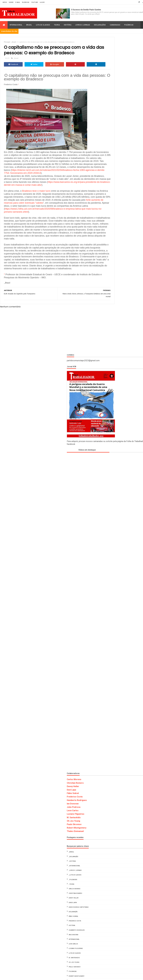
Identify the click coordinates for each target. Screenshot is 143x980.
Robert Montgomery (112, 512)
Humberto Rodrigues (112, 484)
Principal (7, 42)
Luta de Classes (43, 25)
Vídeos (106, 674)
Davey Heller (108, 470)
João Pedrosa (109, 491)
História (68, 25)
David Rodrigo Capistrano (114, 591)
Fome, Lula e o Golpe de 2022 (129, 887)
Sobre (11, 2)
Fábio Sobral (108, 477)
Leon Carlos (108, 495)
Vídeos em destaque (114, 134)
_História (108, 545)
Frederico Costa (110, 481)
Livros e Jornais (83, 25)
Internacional (16, 25)
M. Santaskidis (109, 501)
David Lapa (108, 586)
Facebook (26, 2)
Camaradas (115, 25)
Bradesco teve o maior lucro (36, 206)
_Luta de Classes (110, 559)
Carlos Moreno (109, 463)
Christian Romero (111, 467)
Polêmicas (129, 25)
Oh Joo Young (109, 505)
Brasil (29, 25)
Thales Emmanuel (111, 515)
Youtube (35, 2)
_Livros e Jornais (110, 554)
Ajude (42, 2)
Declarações (100, 25)
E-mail (18, 2)
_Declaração (109, 540)
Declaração (108, 596)
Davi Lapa (107, 474)
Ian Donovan (108, 488)
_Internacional (110, 550)
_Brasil (14, 42)
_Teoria (107, 568)
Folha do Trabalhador (36, 924)
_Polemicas (108, 563)
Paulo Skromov (109, 508)
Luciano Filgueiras (111, 498)
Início (5, 2)
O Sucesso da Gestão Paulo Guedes (86, 10)
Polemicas (108, 655)
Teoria (57, 25)
